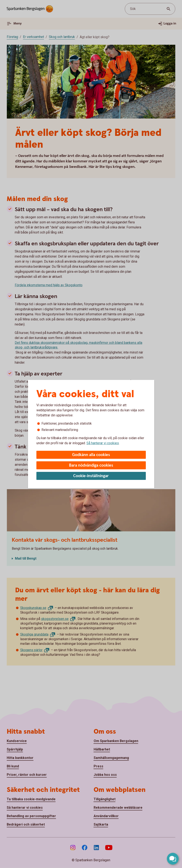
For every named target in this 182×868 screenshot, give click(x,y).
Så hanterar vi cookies (103, 443)
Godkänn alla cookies (91, 455)
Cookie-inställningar (91, 476)
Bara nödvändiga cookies (91, 465)
